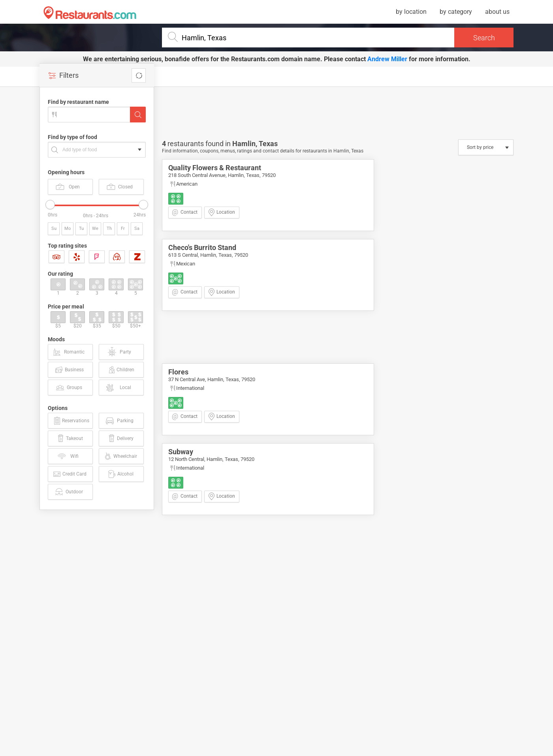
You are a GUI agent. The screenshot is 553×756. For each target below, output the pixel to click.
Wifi (68, 456)
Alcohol (120, 474)
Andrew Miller (387, 59)
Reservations (71, 421)
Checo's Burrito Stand (202, 247)
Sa (137, 228)
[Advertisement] (99, 636)
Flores (178, 372)
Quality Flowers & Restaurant (215, 168)
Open (68, 187)
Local (118, 387)
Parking (119, 421)
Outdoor (69, 492)
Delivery (120, 438)
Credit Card (69, 474)
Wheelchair (120, 456)
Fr (123, 228)
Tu (81, 228)
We (95, 228)
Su (54, 228)
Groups (69, 387)
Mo (68, 228)
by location (411, 12)
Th (109, 228)
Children (121, 370)
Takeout (70, 438)
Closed (120, 187)
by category (456, 12)
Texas (268, 144)
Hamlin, (245, 144)
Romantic (68, 352)
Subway (181, 452)
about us (497, 12)
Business (69, 370)
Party (119, 352)
